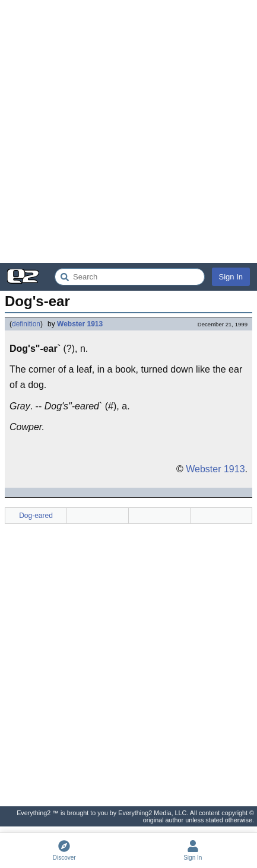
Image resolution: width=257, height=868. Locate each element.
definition (26, 324)
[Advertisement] (128, 131)
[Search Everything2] (130, 277)
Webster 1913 (80, 324)
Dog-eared (36, 516)
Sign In (231, 277)
